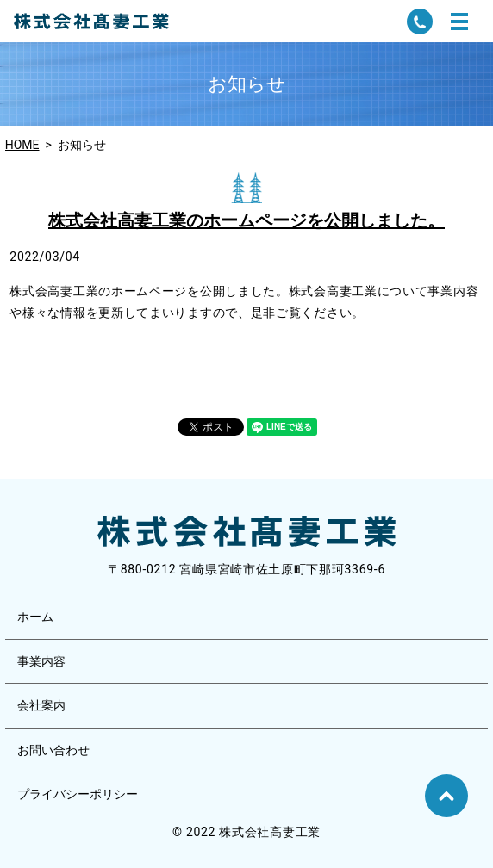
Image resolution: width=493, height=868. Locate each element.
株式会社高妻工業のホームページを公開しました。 (246, 220)
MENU (459, 22)
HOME (22, 145)
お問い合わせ (53, 750)
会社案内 (41, 705)
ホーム (35, 617)
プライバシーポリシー (78, 794)
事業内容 (41, 661)
